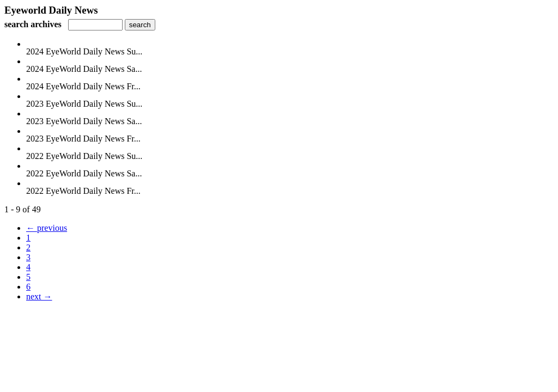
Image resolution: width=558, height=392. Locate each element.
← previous (47, 228)
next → (39, 296)
